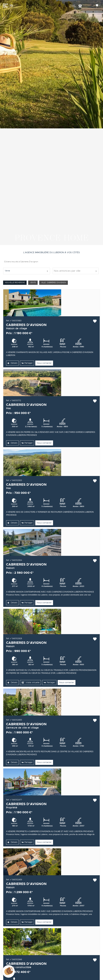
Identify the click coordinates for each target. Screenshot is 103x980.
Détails (12, 363)
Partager (27, 363)
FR (11, 6)
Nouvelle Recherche (15, 283)
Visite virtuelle (30, 683)
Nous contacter (44, 363)
